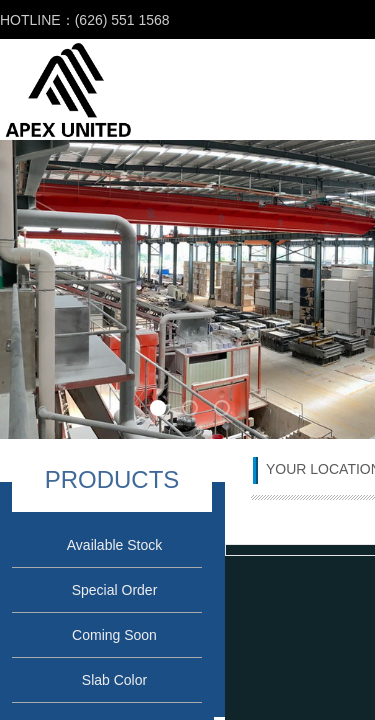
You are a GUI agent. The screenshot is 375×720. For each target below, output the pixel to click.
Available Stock (114, 545)
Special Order (115, 590)
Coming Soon (114, 635)
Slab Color (114, 680)
